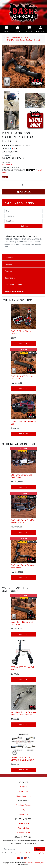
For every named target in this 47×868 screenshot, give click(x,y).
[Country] (23, 216)
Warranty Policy (24, 833)
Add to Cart (23, 192)
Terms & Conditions (26, 853)
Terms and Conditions (13, 285)
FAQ (23, 810)
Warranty (8, 264)
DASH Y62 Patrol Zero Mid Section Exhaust (23, 521)
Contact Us (23, 814)
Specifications (10, 278)
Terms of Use (23, 823)
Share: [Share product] (9, 149)
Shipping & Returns (23, 805)
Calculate (23, 226)
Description (9, 258)
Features (8, 271)
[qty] (23, 211)
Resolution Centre (23, 796)
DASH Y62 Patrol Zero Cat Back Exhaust (23, 566)
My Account (23, 787)
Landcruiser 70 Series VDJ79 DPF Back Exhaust (22, 759)
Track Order (23, 791)
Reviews (14, 291)
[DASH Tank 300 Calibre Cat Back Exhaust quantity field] (23, 186)
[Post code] (23, 221)
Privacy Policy (23, 828)
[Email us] (18, 858)
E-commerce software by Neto (35, 863)
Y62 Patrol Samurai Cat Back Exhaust (21, 476)
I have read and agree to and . (23, 853)
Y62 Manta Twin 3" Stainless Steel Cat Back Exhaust (23, 714)
